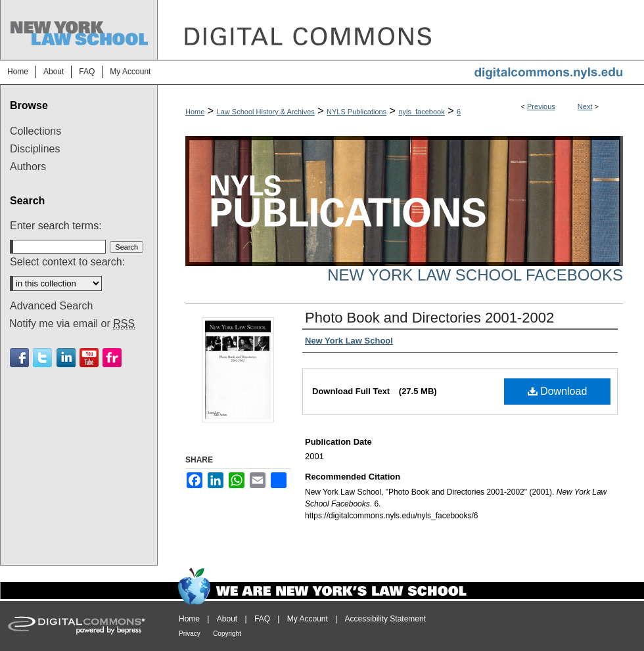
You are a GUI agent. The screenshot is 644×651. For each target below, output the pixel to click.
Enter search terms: (56, 226)
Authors (28, 167)
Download (558, 391)
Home (195, 112)
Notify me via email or (72, 324)
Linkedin (66, 358)
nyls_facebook (421, 112)
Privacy (190, 634)
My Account (308, 619)
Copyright (227, 634)
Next (585, 106)
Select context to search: (67, 262)
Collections (35, 131)
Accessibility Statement (385, 619)
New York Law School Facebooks (475, 275)
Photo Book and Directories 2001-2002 (429, 318)
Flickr (112, 358)
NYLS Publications (356, 112)
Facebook (19, 358)
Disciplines (35, 149)
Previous (541, 106)
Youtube (89, 358)
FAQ (262, 619)
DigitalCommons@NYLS (401, 30)
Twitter (42, 358)
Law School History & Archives (266, 112)
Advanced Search (51, 306)
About (227, 619)
